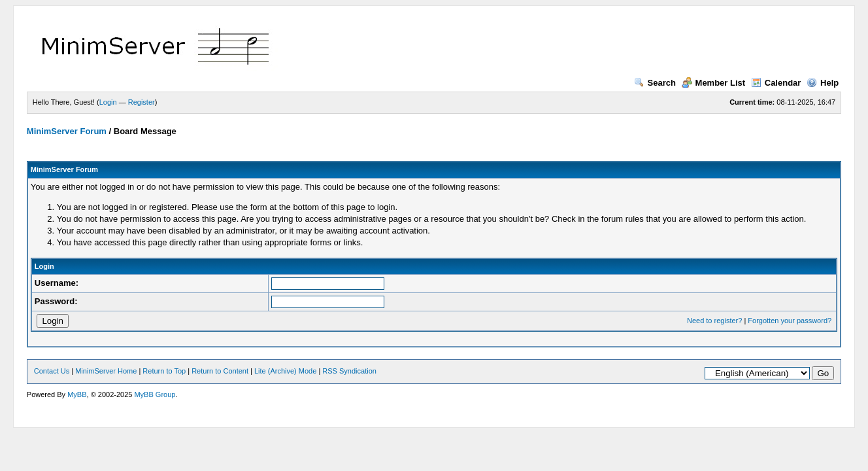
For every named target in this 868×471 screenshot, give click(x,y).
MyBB (77, 394)
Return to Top (164, 371)
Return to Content (220, 371)
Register (142, 102)
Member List (714, 83)
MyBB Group (155, 394)
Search (655, 83)
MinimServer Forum (67, 131)
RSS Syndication (349, 371)
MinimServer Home (106, 371)
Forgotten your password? (790, 321)
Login (108, 102)
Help (823, 83)
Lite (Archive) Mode (285, 371)
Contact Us (52, 371)
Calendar (776, 83)
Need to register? (714, 321)
